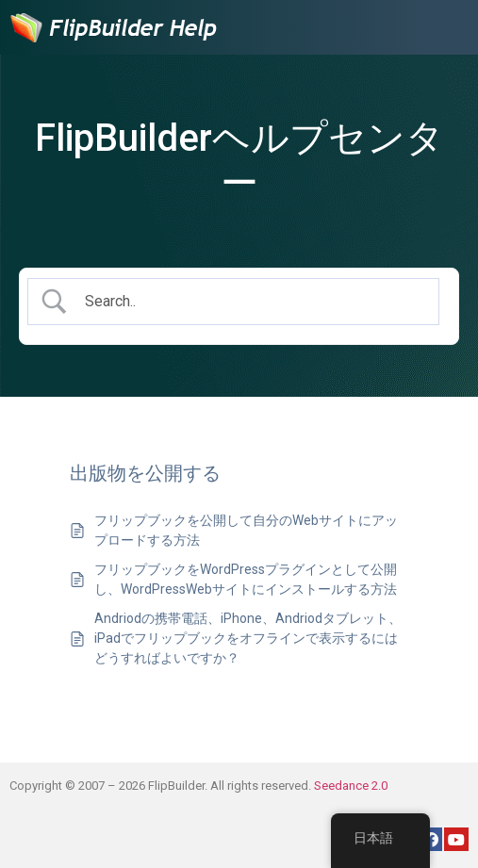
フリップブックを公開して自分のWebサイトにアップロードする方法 (246, 530)
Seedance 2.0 (351, 786)
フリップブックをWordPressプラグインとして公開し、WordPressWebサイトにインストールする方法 (246, 579)
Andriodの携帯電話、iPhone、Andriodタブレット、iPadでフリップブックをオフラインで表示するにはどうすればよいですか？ (248, 638)
